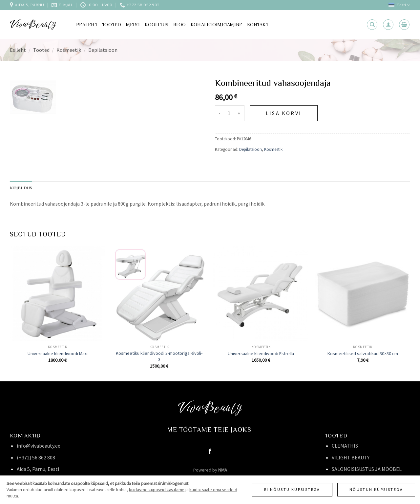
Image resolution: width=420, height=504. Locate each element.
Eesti (399, 5)
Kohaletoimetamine (217, 25)
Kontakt (258, 25)
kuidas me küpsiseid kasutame (157, 490)
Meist (133, 25)
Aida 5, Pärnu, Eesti (38, 469)
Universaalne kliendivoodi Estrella (261, 353)
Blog (180, 25)
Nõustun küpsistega (376, 489)
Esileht (18, 50)
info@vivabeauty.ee (39, 446)
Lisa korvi (284, 113)
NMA (223, 470)
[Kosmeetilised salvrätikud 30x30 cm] (363, 294)
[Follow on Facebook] (210, 452)
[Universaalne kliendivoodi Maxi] (57, 294)
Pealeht (87, 25)
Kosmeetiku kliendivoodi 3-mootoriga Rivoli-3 (159, 356)
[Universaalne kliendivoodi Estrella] (261, 294)
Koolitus (157, 25)
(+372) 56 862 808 (36, 457)
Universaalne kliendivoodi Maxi (58, 353)
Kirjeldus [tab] (21, 188)
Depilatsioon (103, 50)
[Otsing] (372, 25)
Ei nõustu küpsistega (292, 489)
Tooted (112, 25)
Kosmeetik (69, 50)
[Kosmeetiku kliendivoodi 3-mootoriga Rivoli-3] (159, 294)
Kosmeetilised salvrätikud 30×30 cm (363, 353)
